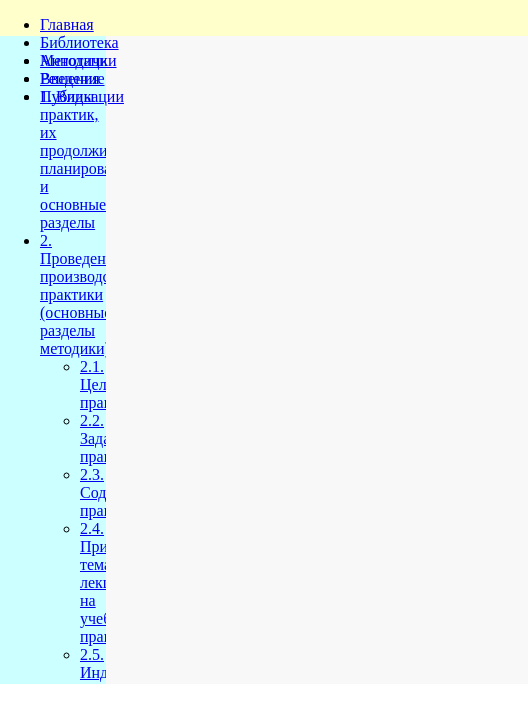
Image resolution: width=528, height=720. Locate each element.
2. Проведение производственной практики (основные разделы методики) (102, 294)
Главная (67, 24)
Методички (78, 60)
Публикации (82, 96)
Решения (70, 78)
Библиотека (79, 42)
